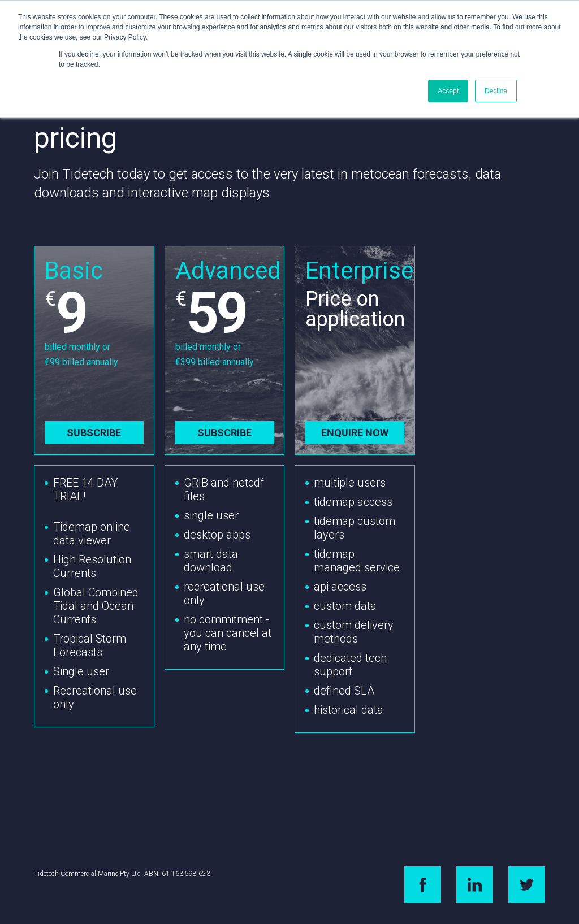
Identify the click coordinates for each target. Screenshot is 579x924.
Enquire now (355, 433)
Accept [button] (448, 91)
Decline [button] (496, 91)
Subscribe (94, 433)
